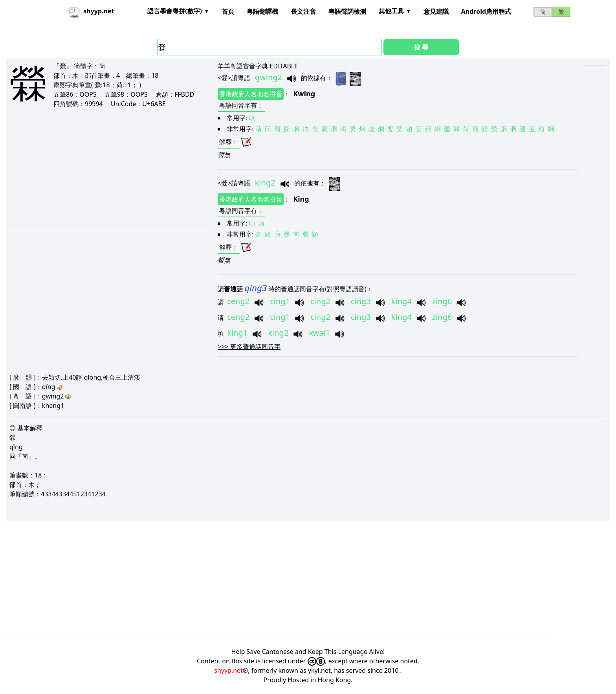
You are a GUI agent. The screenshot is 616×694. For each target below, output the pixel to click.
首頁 (228, 11)
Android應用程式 (486, 11)
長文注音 (303, 11)
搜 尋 (421, 47)
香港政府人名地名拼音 (251, 94)
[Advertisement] (99, 167)
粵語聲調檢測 (347, 11)
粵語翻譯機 (262, 11)
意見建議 (436, 11)
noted (409, 661)
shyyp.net (228, 670)
